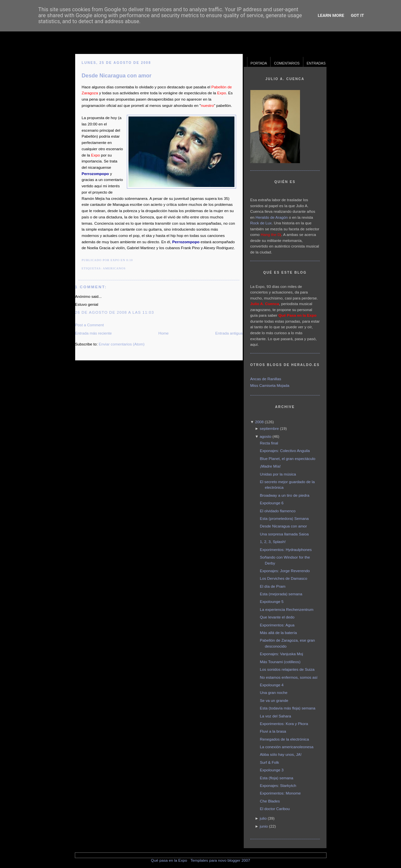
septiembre (269, 428)
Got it (357, 15)
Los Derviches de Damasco (284, 578)
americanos (114, 268)
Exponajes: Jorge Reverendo (285, 571)
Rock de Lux (261, 223)
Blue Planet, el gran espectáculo (288, 458)
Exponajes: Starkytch (278, 785)
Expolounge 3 (272, 770)
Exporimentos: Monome (280, 793)
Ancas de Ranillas (266, 379)
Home (163, 333)
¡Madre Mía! (270, 466)
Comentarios (287, 63)
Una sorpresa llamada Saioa (284, 534)
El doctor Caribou (275, 809)
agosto (265, 436)
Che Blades (270, 801)
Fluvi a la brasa (273, 731)
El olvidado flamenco (278, 511)
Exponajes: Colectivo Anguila (285, 451)
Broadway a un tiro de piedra (285, 495)
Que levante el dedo (277, 617)
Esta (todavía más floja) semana (288, 708)
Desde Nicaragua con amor (117, 75)
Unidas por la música (278, 474)
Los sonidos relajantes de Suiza (287, 669)
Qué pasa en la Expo (169, 860)
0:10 (129, 260)
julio (263, 818)
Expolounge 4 (272, 685)
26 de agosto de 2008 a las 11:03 (115, 312)
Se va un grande (274, 700)
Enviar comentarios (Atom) (122, 344)
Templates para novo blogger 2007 (220, 860)
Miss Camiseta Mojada (270, 385)
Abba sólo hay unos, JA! (281, 754)
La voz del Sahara (276, 716)
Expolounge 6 (272, 503)
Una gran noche (274, 692)
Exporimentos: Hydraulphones (286, 549)
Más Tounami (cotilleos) (280, 662)
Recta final (269, 443)
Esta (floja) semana (277, 778)
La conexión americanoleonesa (287, 747)
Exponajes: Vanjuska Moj (281, 654)
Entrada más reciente (94, 333)
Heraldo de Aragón (272, 217)
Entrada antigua (229, 333)
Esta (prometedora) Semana (284, 518)
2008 (259, 422)
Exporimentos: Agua (277, 625)
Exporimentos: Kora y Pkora (284, 724)
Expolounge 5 (272, 601)
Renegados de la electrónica (284, 739)
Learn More (331, 15)
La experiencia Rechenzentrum (287, 609)
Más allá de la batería (278, 633)
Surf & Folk (270, 762)
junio (264, 826)
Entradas (316, 63)
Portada (259, 63)
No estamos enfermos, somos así (289, 677)
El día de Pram (273, 586)
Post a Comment (90, 325)
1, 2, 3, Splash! (273, 542)
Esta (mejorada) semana (281, 594)
